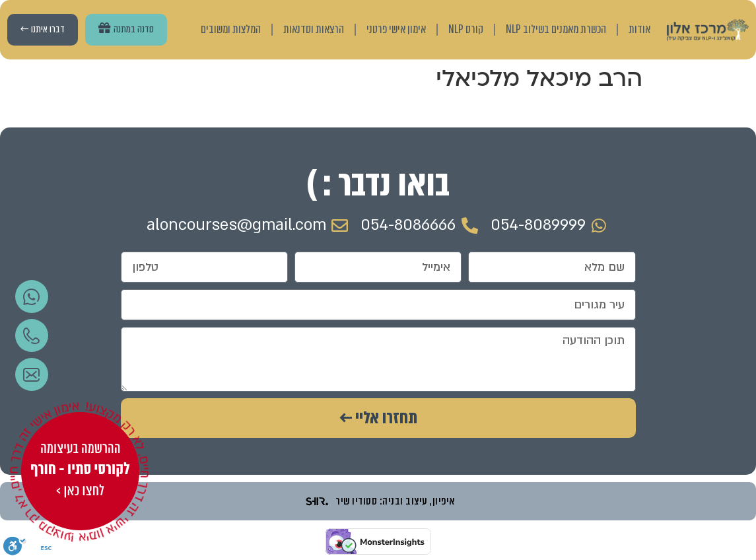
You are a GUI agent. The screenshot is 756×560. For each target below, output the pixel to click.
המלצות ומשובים (231, 29)
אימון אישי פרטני (396, 29)
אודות (639, 29)
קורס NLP (466, 29)
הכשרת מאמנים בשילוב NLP (556, 29)
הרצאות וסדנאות (314, 29)
